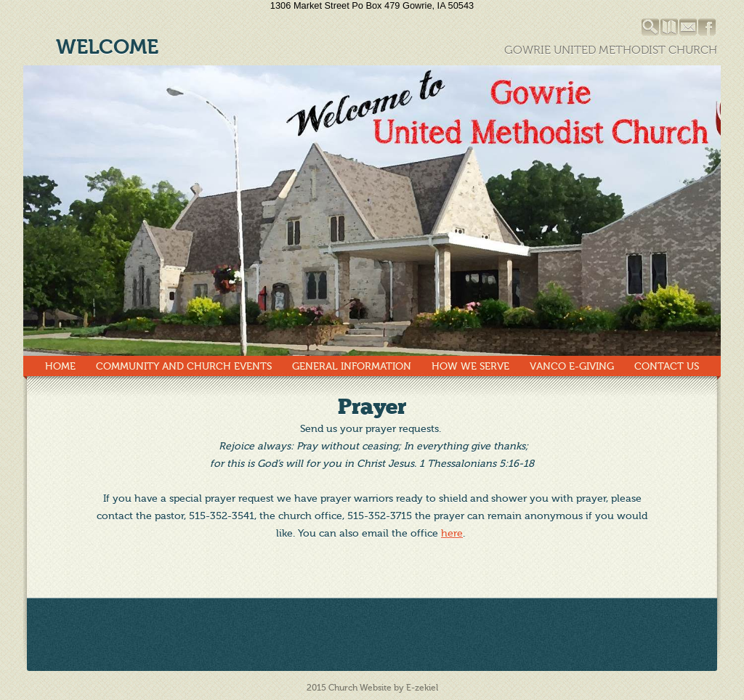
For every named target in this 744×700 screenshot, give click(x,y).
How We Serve (470, 366)
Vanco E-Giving (572, 366)
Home (60, 366)
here (452, 533)
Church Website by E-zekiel (383, 688)
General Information (352, 366)
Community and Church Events (184, 366)
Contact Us (667, 366)
